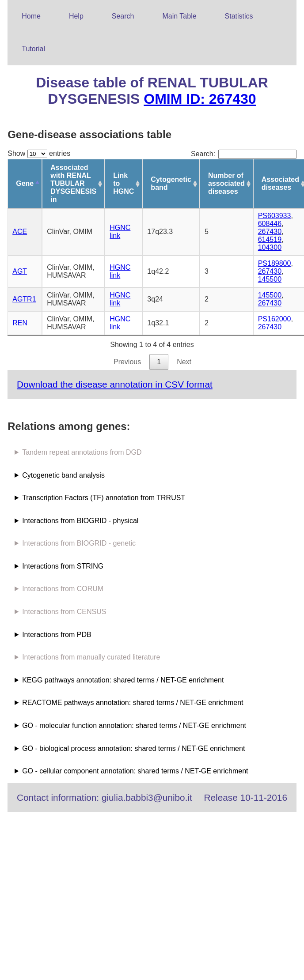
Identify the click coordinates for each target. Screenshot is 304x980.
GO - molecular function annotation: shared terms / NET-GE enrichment (134, 726)
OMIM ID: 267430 (200, 99)
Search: (244, 154)
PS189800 (275, 263)
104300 (270, 247)
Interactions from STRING (63, 566)
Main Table (180, 16)
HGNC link (120, 232)
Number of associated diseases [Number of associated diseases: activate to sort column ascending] (226, 183)
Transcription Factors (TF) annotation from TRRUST (104, 498)
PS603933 (275, 216)
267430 (270, 232)
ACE (20, 232)
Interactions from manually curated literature (91, 657)
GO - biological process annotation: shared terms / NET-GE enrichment (133, 748)
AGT (20, 271)
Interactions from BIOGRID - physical (80, 521)
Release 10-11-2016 (246, 797)
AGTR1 (24, 299)
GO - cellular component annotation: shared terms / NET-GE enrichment (135, 771)
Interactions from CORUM (63, 589)
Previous (127, 362)
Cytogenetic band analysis (63, 475)
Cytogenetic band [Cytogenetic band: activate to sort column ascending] (171, 183)
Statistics (239, 16)
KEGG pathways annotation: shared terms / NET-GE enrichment (123, 680)
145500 (270, 279)
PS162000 (275, 319)
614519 (270, 239)
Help (76, 16)
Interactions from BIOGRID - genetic (79, 543)
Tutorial (33, 49)
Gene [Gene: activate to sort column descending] (25, 183)
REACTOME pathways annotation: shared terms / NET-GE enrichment (133, 703)
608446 (270, 224)
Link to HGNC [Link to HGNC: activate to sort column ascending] (123, 183)
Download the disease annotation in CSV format (115, 384)
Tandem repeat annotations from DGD (82, 452)
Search (123, 16)
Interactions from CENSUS (64, 612)
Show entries (39, 153)
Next (184, 362)
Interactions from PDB (57, 635)
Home (31, 16)
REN (20, 323)
